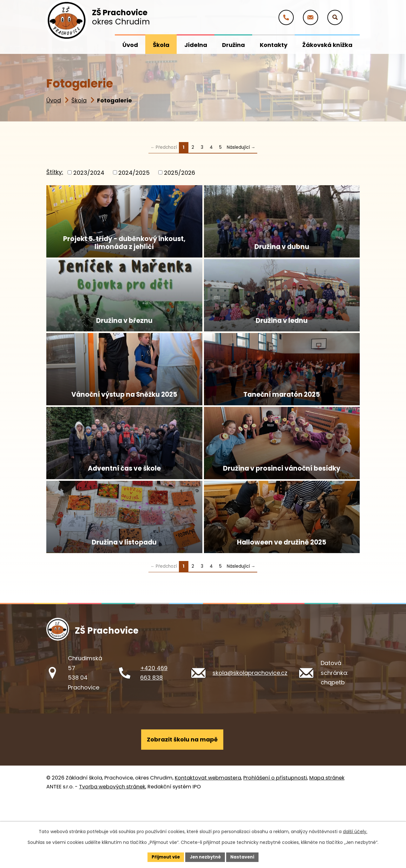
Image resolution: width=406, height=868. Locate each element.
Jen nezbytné (205, 857)
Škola (79, 100)
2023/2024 (89, 172)
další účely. (355, 831)
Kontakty (274, 45)
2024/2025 (134, 172)
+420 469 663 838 (154, 740)
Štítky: (55, 172)
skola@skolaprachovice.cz (250, 739)
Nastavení (245, 857)
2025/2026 (180, 172)
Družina (233, 45)
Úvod (54, 100)
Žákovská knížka (327, 45)
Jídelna (196, 45)
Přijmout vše (164, 857)
